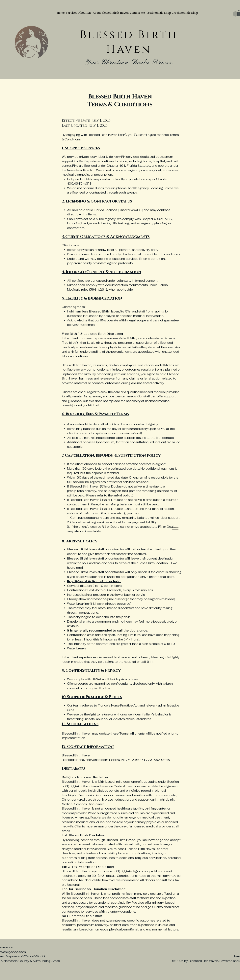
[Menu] (175, 529)
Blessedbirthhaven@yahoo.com (85, 760)
